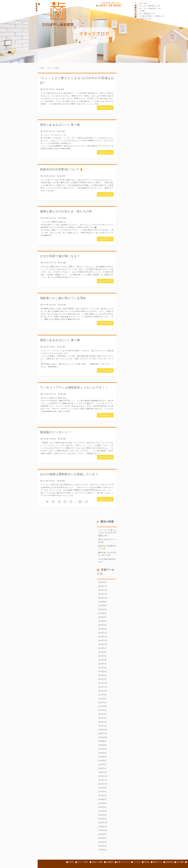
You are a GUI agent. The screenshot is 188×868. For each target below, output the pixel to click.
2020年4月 (102, 761)
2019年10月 (103, 784)
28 (80, 502)
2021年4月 (102, 714)
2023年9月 (102, 602)
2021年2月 (102, 722)
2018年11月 (103, 827)
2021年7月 (102, 703)
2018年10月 (103, 830)
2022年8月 (102, 652)
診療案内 (110, 862)
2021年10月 (103, 691)
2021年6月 (102, 706)
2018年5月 (102, 850)
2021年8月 (102, 699)
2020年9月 (102, 741)
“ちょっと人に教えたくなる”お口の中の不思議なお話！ (107, 533)
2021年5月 (102, 710)
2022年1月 (102, 679)
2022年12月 (103, 637)
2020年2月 (102, 768)
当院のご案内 (97, 862)
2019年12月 (103, 776)
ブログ (49, 68)
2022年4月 (102, 668)
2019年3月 (102, 811)
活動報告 (169, 862)
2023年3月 (102, 625)
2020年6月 (102, 753)
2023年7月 (102, 609)
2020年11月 (103, 734)
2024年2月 (102, 582)
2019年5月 (102, 803)
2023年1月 (102, 633)
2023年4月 (102, 621)
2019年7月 (102, 796)
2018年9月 (102, 834)
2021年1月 (102, 726)
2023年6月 (102, 613)
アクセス (137, 862)
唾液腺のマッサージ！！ (57, 432)
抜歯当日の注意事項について (61, 169)
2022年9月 (102, 648)
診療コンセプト (123, 862)
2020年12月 (103, 730)
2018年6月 (102, 846)
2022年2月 (102, 675)
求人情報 (180, 862)
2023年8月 (102, 606)
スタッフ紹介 (83, 862)
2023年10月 (103, 598)
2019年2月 (102, 815)
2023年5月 (102, 617)
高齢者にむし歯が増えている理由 (63, 298)
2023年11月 (103, 594)
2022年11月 (103, 640)
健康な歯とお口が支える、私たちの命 (66, 211)
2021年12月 (103, 683)
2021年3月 (102, 718)
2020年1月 (102, 772)
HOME (42, 68)
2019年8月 (102, 792)
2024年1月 (102, 586)
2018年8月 (102, 838)
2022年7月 (102, 656)
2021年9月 (102, 695)
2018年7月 (102, 842)
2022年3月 (102, 671)
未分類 (57, 68)
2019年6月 (102, 799)
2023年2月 (102, 629)
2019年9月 (102, 788)
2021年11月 (103, 687)
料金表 (147, 862)
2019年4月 (102, 807)
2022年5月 (102, 664)
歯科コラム (158, 862)
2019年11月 (103, 780)
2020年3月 (102, 765)
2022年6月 (102, 660)
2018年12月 (103, 823)
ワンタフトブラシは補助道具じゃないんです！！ (74, 387)
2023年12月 (103, 590)
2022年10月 (103, 644)
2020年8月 (102, 745)
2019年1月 (102, 819)
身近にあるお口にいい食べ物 (60, 125)
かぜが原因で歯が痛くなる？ (60, 256)
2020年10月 (103, 737)
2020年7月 (102, 749)
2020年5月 (102, 757)
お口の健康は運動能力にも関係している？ (69, 474)
